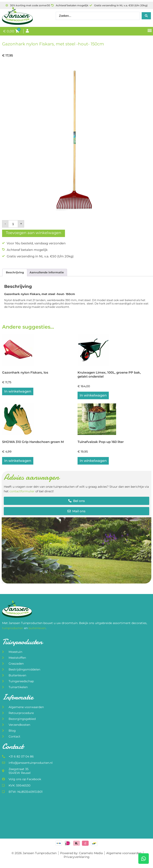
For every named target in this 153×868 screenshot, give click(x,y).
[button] (150, 30)
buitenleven (37, 628)
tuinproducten (13, 628)
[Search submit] (146, 16)
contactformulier (22, 491)
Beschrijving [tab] (15, 272)
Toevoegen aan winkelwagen (34, 233)
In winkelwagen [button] (18, 391)
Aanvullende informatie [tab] (47, 272)
